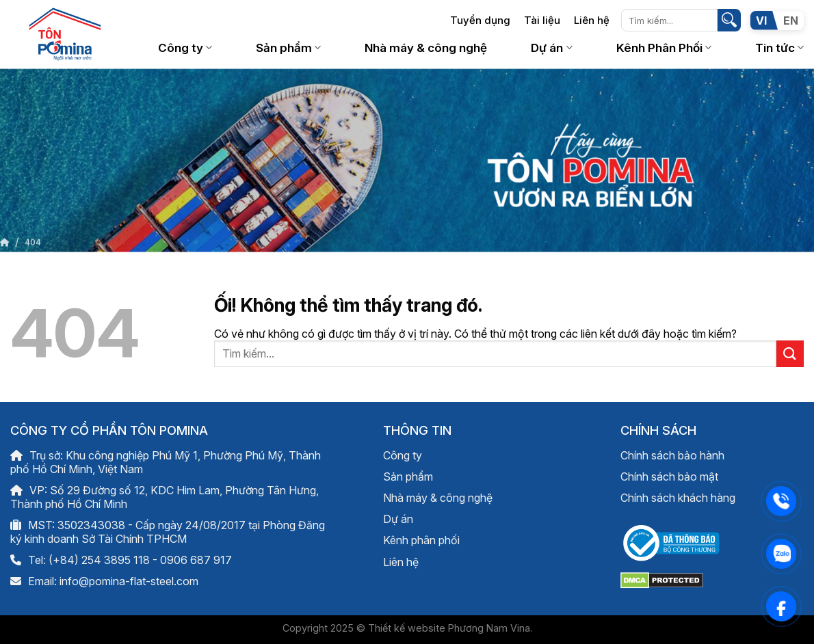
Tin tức (779, 48)
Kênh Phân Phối (664, 48)
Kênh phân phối (421, 540)
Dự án (551, 48)
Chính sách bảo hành (672, 455)
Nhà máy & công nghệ (426, 48)
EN (791, 21)
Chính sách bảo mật (669, 477)
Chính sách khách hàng (678, 498)
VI (761, 21)
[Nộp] (729, 21)
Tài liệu (542, 20)
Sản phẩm (288, 48)
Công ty (185, 48)
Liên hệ (592, 20)
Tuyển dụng (480, 20)
